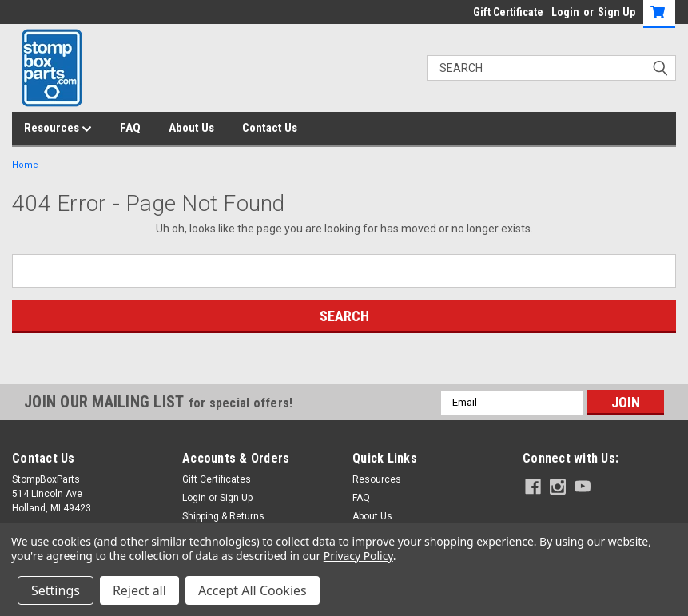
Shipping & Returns (223, 516)
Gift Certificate (508, 12)
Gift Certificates (217, 479)
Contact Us (270, 128)
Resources (58, 129)
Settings (56, 590)
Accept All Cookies (253, 590)
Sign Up (616, 12)
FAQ (130, 128)
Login (565, 12)
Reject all (139, 590)
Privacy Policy (358, 556)
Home (25, 165)
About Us (191, 128)
